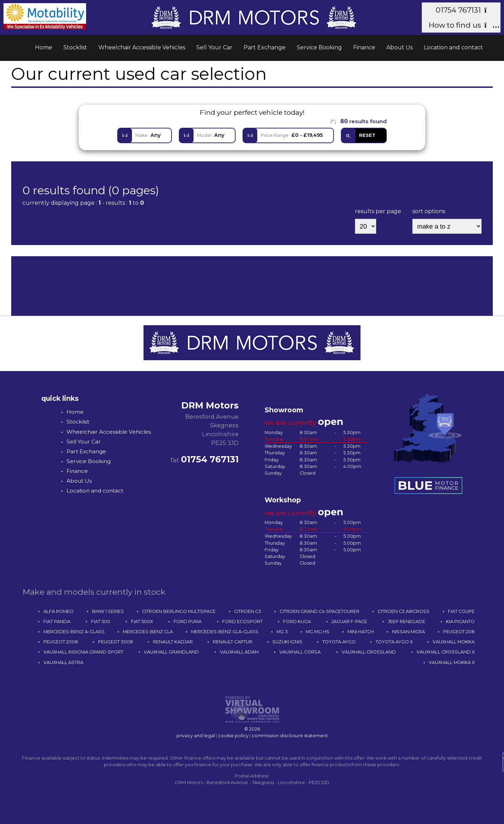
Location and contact (453, 47)
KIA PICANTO (460, 622)
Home (44, 47)
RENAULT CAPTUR (233, 642)
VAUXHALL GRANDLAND (171, 652)
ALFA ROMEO (58, 611)
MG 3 (282, 632)
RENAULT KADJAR (173, 642)
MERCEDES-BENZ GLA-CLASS (225, 632)
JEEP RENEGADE (407, 622)
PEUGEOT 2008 (61, 642)
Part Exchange (265, 47)
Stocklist (75, 47)
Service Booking (319, 47)
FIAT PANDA (57, 622)
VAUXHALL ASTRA (63, 662)
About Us (400, 47)
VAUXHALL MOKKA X (452, 662)
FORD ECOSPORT (242, 622)
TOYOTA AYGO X (394, 642)
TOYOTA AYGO (339, 642)
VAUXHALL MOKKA (454, 642)
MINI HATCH (361, 632)
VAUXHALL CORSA (300, 652)
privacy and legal (196, 736)
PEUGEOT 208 (459, 632)
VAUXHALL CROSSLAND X (446, 652)
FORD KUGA (297, 622)
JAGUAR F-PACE (349, 622)
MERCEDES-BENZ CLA (148, 632)
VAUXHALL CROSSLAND (369, 652)
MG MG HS (318, 632)
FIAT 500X (142, 622)
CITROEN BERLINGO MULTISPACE (179, 611)
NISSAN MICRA (408, 632)
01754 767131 (465, 10)
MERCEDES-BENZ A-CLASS (74, 632)
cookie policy (233, 736)
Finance (364, 47)
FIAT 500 (101, 622)
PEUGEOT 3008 (115, 642)
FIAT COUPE (461, 611)
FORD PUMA (188, 622)
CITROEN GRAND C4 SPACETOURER (320, 611)
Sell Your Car (214, 47)
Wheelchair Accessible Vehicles (142, 47)
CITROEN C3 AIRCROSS (404, 611)
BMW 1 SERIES (108, 611)
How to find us (461, 25)
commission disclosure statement (290, 736)
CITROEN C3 (248, 611)
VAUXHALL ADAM (239, 652)
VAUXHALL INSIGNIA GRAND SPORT (83, 652)
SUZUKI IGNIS (287, 642)
